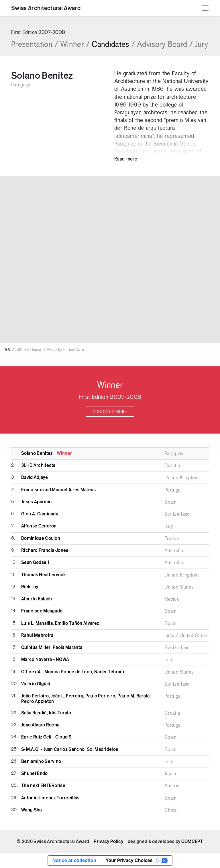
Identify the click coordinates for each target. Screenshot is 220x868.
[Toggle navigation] (205, 8)
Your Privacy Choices (129, 860)
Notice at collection (74, 860)
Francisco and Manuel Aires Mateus (59, 490)
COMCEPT (192, 842)
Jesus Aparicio (36, 502)
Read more (126, 159)
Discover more (110, 412)
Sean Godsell (35, 562)
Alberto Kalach (37, 599)
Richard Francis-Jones (45, 550)
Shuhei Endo (35, 774)
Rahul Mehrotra (37, 635)
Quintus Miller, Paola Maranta (52, 647)
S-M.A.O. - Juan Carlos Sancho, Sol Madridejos (70, 749)
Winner (75, 45)
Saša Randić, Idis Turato (46, 713)
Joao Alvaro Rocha (40, 725)
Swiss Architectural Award (46, 8)
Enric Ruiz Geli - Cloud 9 (46, 737)
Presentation (35, 45)
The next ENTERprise (43, 786)
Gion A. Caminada (40, 514)
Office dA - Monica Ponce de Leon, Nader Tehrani (73, 672)
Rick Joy (30, 587)
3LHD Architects (38, 465)
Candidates (113, 45)
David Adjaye (35, 478)
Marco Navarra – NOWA (45, 660)
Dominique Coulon (41, 538)
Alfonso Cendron (39, 526)
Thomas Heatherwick (44, 575)
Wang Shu (32, 810)
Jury (202, 45)
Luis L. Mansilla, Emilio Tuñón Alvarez (60, 623)
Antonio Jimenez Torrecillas (50, 798)
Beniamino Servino (41, 761)
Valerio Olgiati (36, 684)
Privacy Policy (108, 842)
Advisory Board (165, 45)
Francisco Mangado (42, 611)
